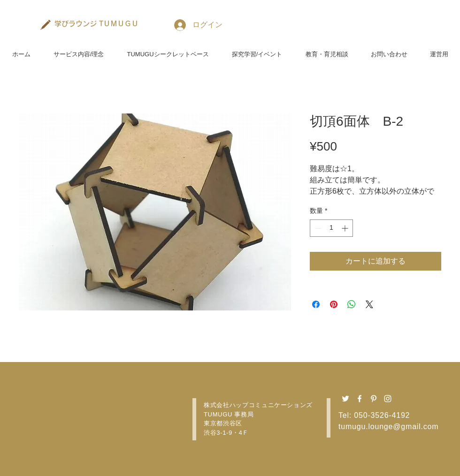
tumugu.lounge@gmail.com (388, 427)
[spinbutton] (331, 228)
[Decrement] (317, 228)
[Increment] (346, 228)
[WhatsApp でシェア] (352, 304)
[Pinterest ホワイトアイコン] (374, 399)
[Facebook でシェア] (316, 304)
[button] (79, 50)
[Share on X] (369, 304)
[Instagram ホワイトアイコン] (388, 399)
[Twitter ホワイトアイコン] (345, 399)
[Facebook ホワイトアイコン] (360, 399)
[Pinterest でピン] (334, 304)
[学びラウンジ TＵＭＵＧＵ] (97, 23)
